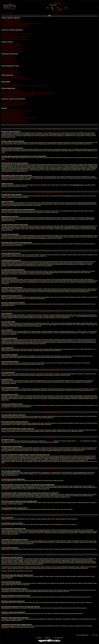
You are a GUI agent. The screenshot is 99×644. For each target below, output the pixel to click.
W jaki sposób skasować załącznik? (11, 112)
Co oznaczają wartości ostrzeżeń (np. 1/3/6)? (13, 103)
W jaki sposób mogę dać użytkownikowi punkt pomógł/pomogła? (18, 95)
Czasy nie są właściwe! (7, 33)
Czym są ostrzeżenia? (7, 100)
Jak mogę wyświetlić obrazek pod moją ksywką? (14, 37)
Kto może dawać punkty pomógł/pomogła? (12, 91)
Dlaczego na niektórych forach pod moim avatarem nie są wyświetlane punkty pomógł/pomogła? (26, 92)
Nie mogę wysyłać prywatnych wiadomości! (12, 76)
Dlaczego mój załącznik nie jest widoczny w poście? (15, 115)
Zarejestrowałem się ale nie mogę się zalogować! (14, 25)
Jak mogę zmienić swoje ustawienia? (11, 31)
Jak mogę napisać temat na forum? (10, 43)
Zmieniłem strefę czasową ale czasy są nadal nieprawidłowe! (17, 34)
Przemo (78, 441)
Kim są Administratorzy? (8, 67)
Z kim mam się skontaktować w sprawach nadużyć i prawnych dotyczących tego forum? (24, 86)
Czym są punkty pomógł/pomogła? (10, 90)
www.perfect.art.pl (62, 5)
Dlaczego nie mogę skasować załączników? (13, 119)
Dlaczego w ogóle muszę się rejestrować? (12, 21)
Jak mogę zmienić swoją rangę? (10, 38)
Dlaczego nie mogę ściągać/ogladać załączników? (14, 120)
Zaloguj (62, 10)
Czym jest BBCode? (7, 55)
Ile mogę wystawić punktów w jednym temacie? (13, 96)
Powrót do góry (5, 138)
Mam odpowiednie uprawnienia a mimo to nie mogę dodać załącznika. (19, 118)
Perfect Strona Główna (7, 13)
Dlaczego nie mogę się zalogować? (10, 19)
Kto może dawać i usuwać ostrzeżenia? (12, 102)
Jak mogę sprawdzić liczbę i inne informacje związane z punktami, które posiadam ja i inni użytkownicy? (28, 94)
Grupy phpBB (49, 441)
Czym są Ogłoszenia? (7, 61)
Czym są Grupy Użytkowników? (10, 70)
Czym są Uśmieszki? (7, 58)
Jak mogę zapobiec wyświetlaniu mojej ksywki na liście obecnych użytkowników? (22, 23)
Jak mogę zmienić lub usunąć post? (11, 45)
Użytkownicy (61, 8)
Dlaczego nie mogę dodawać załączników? (12, 116)
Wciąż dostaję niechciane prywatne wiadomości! (14, 78)
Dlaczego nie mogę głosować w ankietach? (12, 51)
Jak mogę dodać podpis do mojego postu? (12, 46)
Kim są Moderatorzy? (7, 69)
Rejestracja (55, 10)
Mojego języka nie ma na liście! (9, 35)
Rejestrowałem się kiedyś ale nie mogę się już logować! (16, 26)
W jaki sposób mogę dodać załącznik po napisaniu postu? (16, 111)
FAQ (49, 8)
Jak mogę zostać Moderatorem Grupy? (11, 73)
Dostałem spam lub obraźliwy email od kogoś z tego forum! (16, 79)
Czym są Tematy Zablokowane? (10, 63)
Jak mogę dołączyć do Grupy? (9, 71)
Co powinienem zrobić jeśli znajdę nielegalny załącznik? (16, 122)
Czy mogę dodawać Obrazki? (9, 59)
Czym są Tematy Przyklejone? (9, 62)
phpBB (43, 638)
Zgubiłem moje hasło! (7, 27)
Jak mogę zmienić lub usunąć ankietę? (11, 49)
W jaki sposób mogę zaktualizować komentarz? (14, 114)
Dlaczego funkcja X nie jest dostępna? (11, 84)
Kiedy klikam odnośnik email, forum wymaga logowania (16, 39)
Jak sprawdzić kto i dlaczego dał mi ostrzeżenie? (14, 104)
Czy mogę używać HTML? (8, 57)
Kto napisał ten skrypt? (7, 83)
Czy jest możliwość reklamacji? (9, 106)
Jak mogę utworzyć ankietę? (9, 47)
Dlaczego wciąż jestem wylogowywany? (12, 22)
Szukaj (54, 8)
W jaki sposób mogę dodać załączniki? (11, 110)
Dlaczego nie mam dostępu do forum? (11, 50)
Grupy (67, 8)
